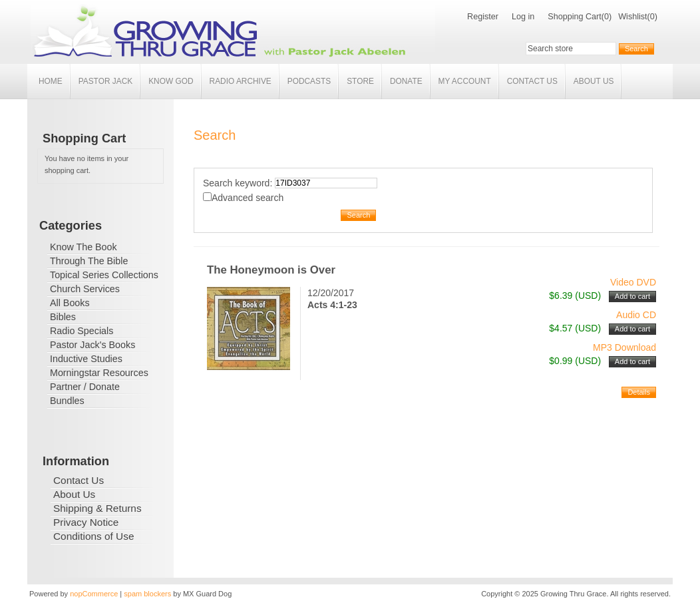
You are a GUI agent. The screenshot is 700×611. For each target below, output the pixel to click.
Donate (406, 81)
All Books (70, 303)
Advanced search (248, 198)
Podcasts (309, 81)
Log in (523, 17)
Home (51, 81)
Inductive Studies (86, 359)
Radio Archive (241, 81)
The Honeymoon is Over (271, 270)
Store (360, 81)
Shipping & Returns (97, 508)
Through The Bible (89, 261)
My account (465, 81)
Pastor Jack (106, 81)
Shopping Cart (575, 17)
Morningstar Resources (99, 373)
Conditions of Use (93, 536)
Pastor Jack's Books (92, 345)
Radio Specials (82, 331)
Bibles (63, 317)
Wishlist (632, 17)
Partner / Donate (85, 387)
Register (483, 17)
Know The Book (84, 247)
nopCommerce (94, 594)
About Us (594, 81)
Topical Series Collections (104, 275)
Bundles (67, 401)
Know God (171, 81)
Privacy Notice (86, 522)
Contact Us (532, 81)
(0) (607, 17)
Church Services (85, 289)
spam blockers (147, 594)
